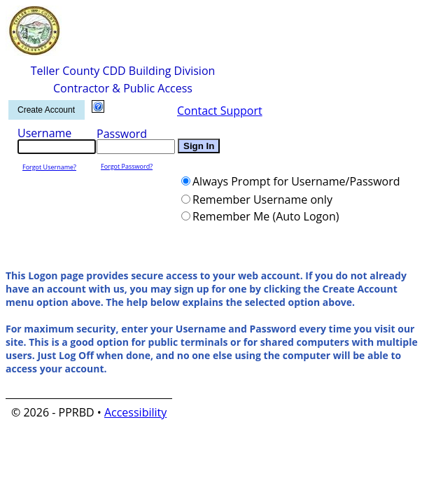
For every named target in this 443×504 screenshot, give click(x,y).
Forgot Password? (127, 166)
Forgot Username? (49, 167)
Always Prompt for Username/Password (296, 181)
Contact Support (220, 111)
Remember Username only (262, 199)
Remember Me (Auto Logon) (266, 216)
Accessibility (135, 412)
